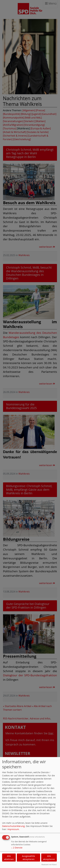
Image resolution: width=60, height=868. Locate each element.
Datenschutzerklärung (13, 826)
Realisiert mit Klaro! (49, 864)
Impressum (13, 829)
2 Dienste (17, 848)
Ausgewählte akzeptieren (28, 858)
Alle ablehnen (9, 858)
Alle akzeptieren (49, 858)
